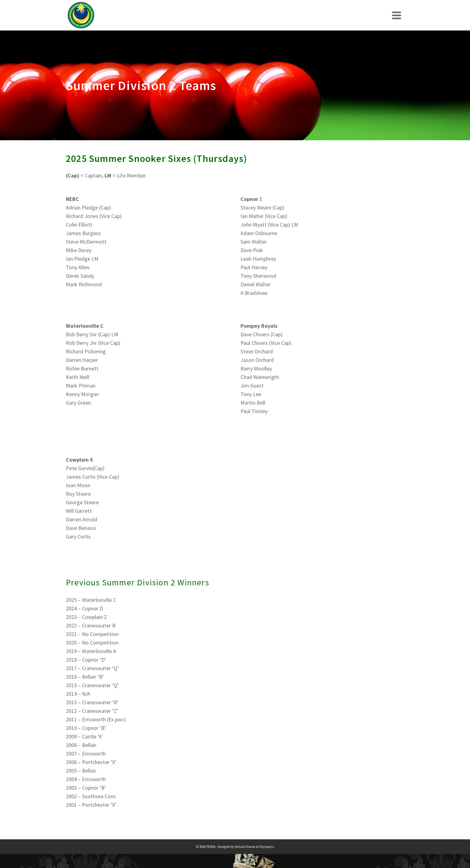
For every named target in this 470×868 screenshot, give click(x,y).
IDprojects (267, 847)
